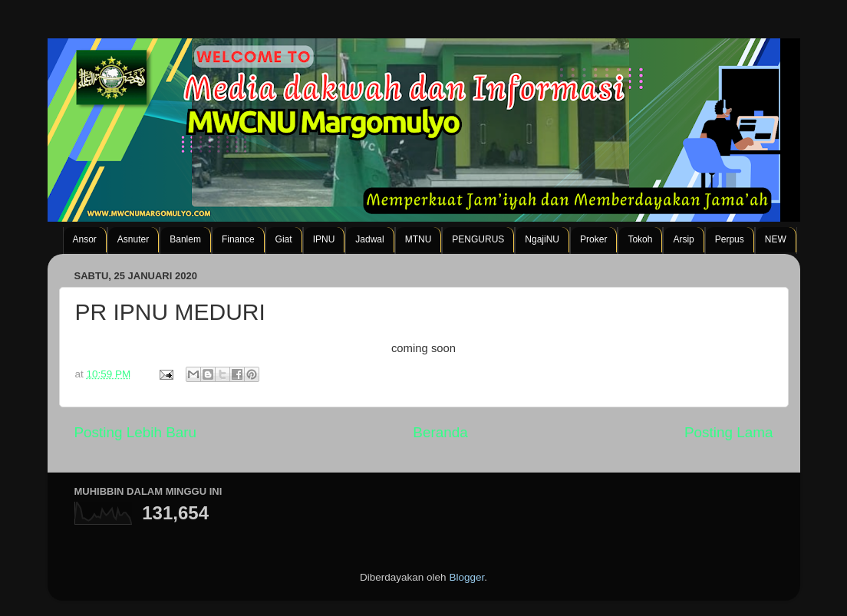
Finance (238, 239)
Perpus (730, 239)
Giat (284, 239)
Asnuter (133, 239)
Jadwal (369, 239)
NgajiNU (542, 239)
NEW (776, 239)
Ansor (85, 239)
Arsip (683, 239)
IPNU (324, 239)
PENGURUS (478, 239)
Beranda (440, 432)
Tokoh (640, 239)
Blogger (466, 577)
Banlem (185, 239)
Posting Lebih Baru (136, 432)
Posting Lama (729, 432)
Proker (593, 239)
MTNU (419, 239)
